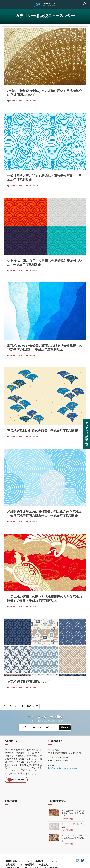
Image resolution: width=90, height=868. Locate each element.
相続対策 (39, 861)
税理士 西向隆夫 (16, 101)
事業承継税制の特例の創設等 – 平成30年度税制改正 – (44, 431)
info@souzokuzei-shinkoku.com (63, 768)
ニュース (53, 861)
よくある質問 (27, 864)
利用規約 (43, 864)
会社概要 (10, 864)
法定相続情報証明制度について (29, 682)
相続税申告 (11, 861)
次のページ (32, 706)
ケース (26, 861)
